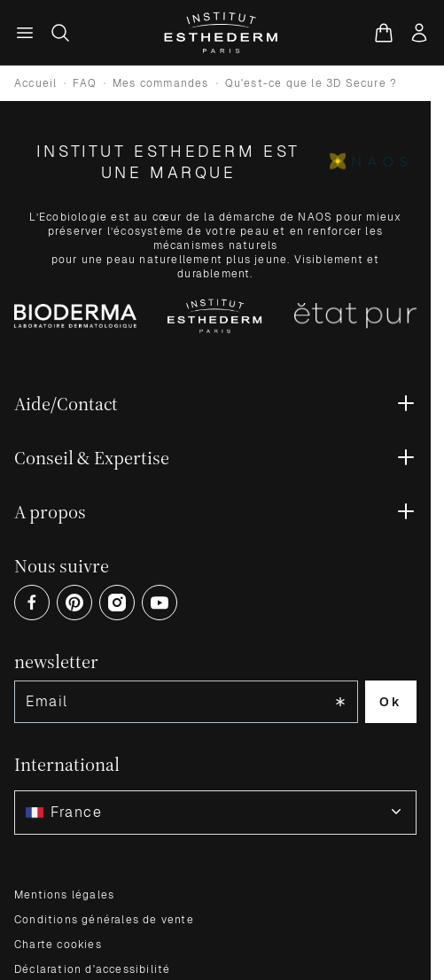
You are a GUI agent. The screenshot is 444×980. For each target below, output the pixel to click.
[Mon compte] (419, 33)
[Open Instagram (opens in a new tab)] (117, 603)
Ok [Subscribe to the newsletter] (391, 702)
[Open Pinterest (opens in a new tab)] (74, 603)
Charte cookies (58, 945)
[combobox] (215, 813)
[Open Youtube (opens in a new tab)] (160, 603)
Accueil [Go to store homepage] (35, 83)
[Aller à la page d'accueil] (222, 33)
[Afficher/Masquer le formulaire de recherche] (60, 33)
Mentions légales (64, 895)
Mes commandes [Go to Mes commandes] (161, 83)
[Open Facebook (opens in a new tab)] (32, 603)
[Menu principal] (25, 33)
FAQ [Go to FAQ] (85, 83)
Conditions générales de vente (104, 920)
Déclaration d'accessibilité (92, 969)
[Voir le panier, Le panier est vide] (384, 33)
